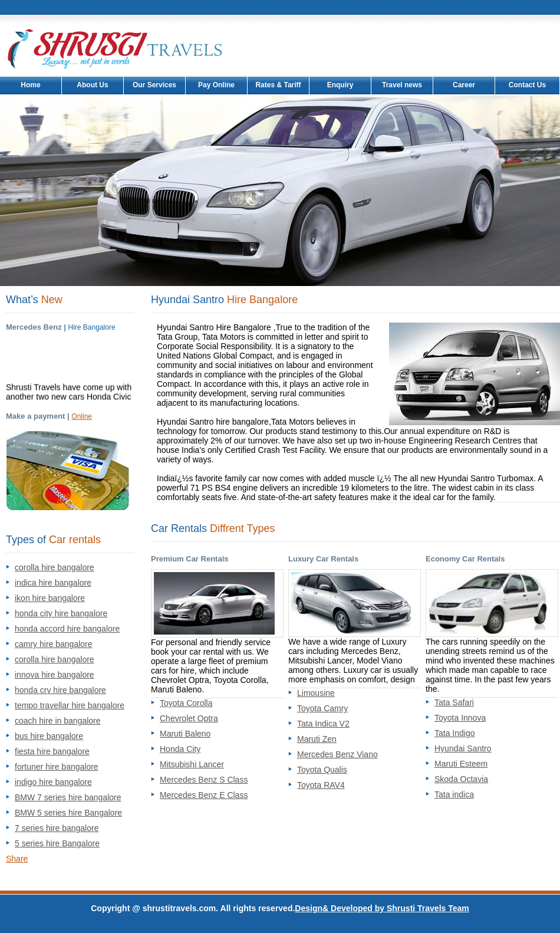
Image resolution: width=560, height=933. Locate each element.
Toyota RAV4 (321, 785)
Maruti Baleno (185, 734)
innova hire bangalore (55, 675)
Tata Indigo (455, 733)
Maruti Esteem (461, 764)
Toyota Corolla (186, 703)
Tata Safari (454, 702)
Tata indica (454, 794)
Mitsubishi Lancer (192, 764)
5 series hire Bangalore (57, 843)
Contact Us (527, 85)
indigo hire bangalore (53, 782)
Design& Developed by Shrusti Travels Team (382, 908)
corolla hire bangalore (55, 567)
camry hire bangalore (54, 644)
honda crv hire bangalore (60, 690)
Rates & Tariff (278, 85)
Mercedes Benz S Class (204, 780)
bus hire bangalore (49, 736)
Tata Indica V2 (323, 724)
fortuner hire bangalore (57, 767)
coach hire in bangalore (58, 721)
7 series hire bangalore (57, 828)
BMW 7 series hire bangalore (68, 797)
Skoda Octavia (461, 779)
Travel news (402, 85)
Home (30, 85)
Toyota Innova (460, 718)
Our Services (154, 85)
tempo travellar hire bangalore (70, 705)
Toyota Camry (322, 708)
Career (464, 85)
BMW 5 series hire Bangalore (68, 813)
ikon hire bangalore (50, 598)
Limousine (316, 693)
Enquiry (340, 85)
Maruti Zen (317, 739)
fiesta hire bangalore (52, 751)
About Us (92, 85)
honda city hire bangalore (61, 613)
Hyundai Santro (463, 748)
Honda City (180, 749)
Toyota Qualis (322, 770)
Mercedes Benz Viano (337, 754)
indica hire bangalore (53, 583)
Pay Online (216, 85)
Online (82, 416)
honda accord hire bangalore (67, 629)
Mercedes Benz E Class (204, 795)
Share (17, 859)
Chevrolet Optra (189, 718)
